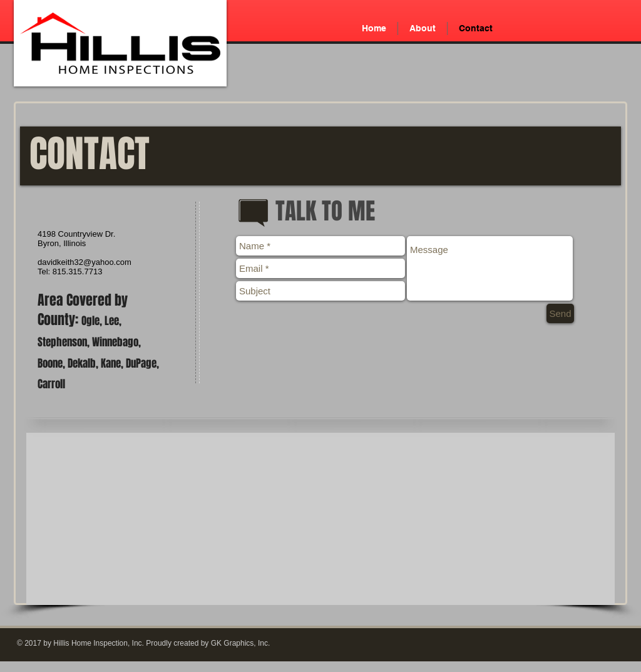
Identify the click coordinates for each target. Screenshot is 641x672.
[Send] (560, 313)
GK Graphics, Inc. (241, 643)
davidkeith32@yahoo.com (85, 262)
